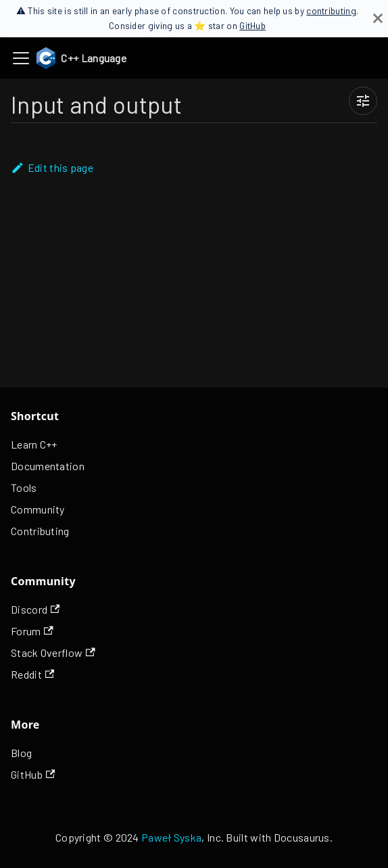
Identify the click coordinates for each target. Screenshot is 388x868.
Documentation (48, 466)
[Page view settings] (363, 101)
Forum (32, 631)
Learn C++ (34, 444)
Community (38, 509)
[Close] (378, 19)
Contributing (40, 531)
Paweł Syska (171, 837)
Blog (21, 753)
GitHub (252, 25)
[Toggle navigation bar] (21, 58)
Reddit (32, 674)
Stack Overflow (53, 653)
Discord (35, 609)
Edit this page (52, 167)
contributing (331, 10)
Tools (24, 487)
